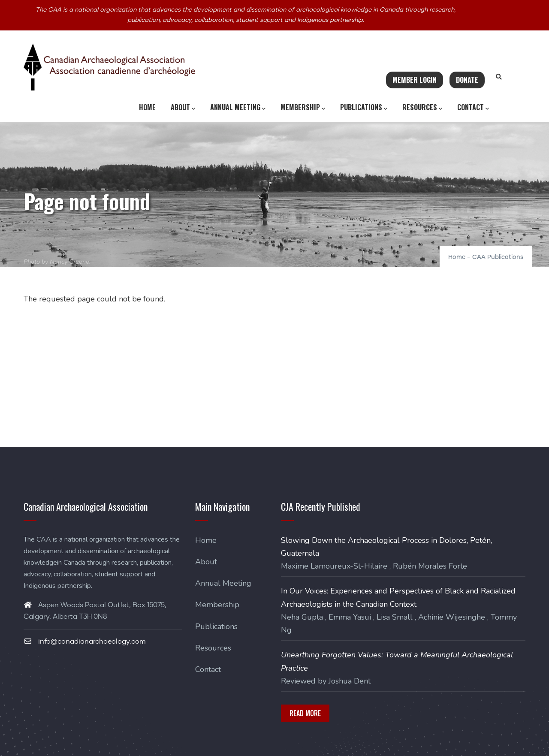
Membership (303, 108)
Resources (422, 108)
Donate (467, 80)
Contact (473, 108)
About (183, 108)
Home (147, 107)
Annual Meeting (238, 108)
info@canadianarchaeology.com (85, 642)
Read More (305, 713)
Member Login (415, 80)
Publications (364, 108)
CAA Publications (498, 257)
